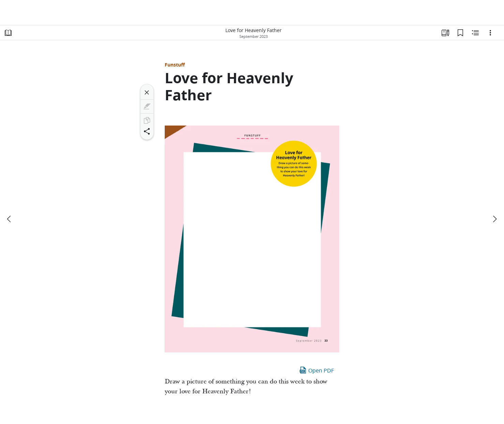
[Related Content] (475, 33)
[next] (494, 219)
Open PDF (316, 370)
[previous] (10, 219)
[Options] (490, 33)
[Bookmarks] (460, 33)
